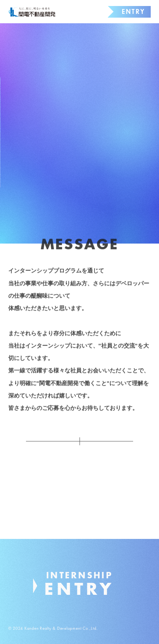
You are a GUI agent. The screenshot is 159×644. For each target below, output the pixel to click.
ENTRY (133, 12)
